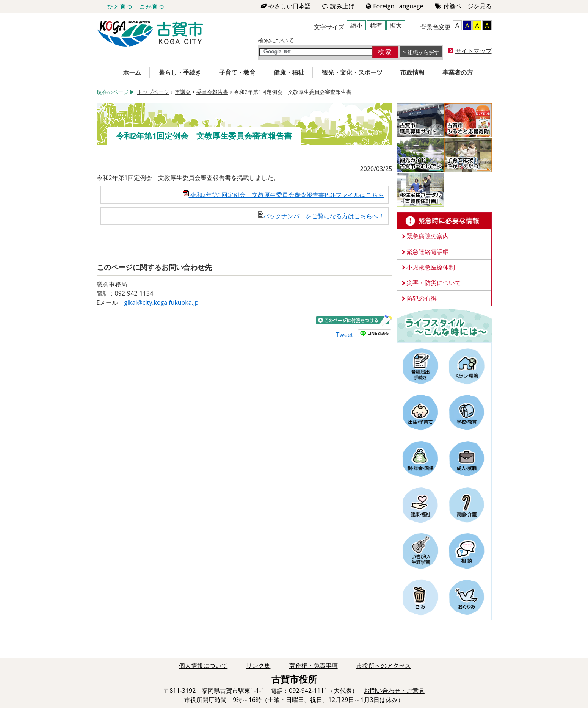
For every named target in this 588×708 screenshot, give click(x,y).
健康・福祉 (289, 72)
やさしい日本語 (286, 6)
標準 (376, 25)
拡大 (396, 25)
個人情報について (203, 666)
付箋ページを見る (463, 6)
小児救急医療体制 (431, 267)
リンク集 (258, 666)
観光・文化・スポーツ (352, 72)
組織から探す (423, 52)
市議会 (183, 92)
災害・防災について (434, 283)
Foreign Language (394, 6)
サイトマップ (474, 51)
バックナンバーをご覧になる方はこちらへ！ (321, 216)
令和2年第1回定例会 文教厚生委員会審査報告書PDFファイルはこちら (284, 195)
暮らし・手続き (180, 72)
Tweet (345, 334)
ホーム (132, 72)
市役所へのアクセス (384, 666)
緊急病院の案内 (428, 236)
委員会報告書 (212, 92)
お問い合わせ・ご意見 (394, 691)
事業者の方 (458, 72)
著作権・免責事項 (314, 666)
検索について (276, 40)
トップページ (153, 92)
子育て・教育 (237, 72)
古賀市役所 (150, 34)
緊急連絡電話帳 (428, 252)
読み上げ (338, 6)
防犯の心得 (422, 298)
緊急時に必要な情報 (444, 221)
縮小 (356, 25)
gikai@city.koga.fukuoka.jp (161, 302)
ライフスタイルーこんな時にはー (444, 325)
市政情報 (412, 72)
